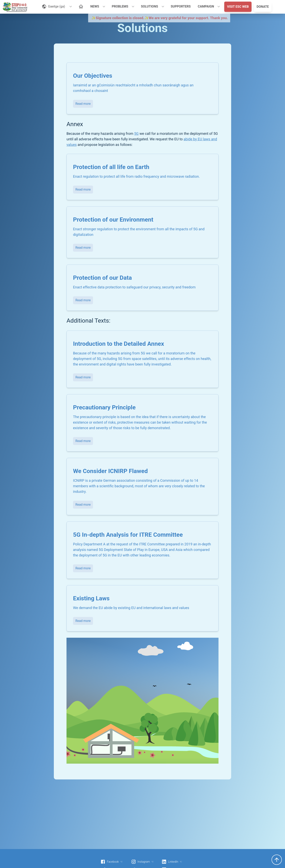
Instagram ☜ (142, 862)
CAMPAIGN (206, 6)
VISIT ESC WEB (238, 7)
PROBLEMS (120, 6)
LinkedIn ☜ (172, 862)
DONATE (263, 7)
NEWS (95, 6)
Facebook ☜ (112, 862)
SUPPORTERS (181, 6)
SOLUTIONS (150, 6)
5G (136, 134)
